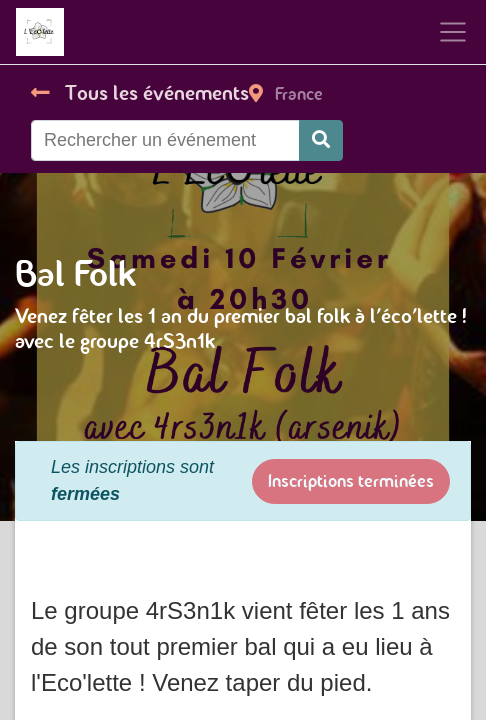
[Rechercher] (321, 140)
